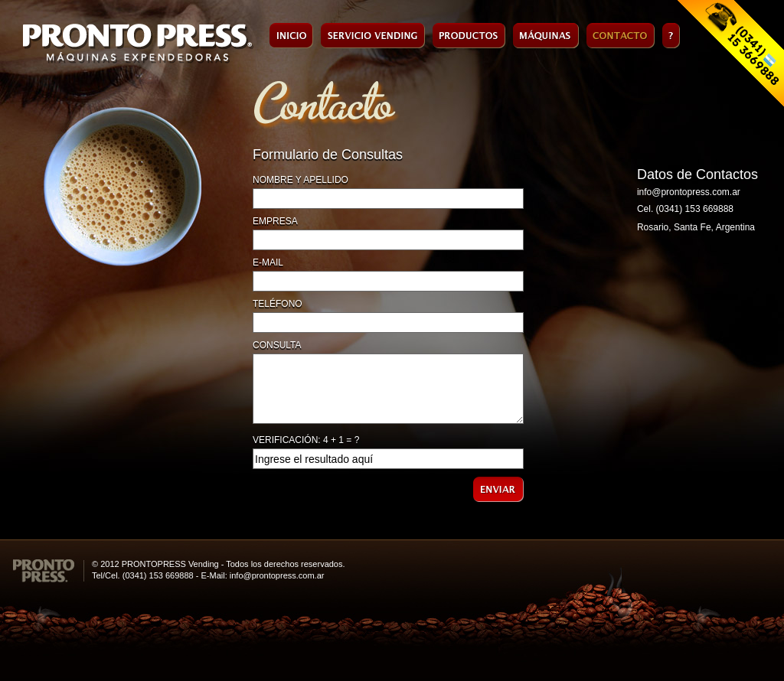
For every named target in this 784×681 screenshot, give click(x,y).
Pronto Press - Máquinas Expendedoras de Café (139, 44)
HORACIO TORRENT (761, 570)
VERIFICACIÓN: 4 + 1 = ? (306, 440)
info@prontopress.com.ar (689, 192)
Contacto (621, 36)
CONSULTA (277, 345)
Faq (671, 36)
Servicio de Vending (373, 36)
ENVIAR (498, 489)
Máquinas (546, 36)
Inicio (291, 36)
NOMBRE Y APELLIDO (301, 180)
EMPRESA (275, 221)
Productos (469, 36)
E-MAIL (268, 262)
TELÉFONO (278, 304)
